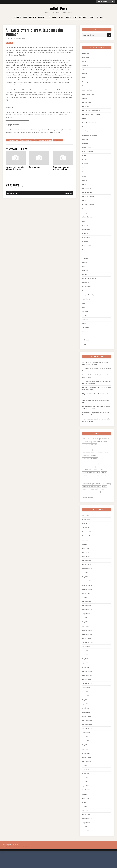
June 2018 (86, 755)
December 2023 (87, 575)
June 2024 (86, 563)
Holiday (85, 180)
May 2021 (85, 636)
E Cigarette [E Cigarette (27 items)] (87, 453)
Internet (85, 209)
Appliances (83, 17)
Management (86, 238)
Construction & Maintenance (91, 110)
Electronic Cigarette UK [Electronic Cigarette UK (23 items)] (91, 470)
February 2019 (87, 727)
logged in (17, 190)
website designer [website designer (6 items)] (89, 512)
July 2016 (85, 792)
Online (84, 254)
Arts (25, 17)
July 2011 (85, 841)
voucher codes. (11, 143)
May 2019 (85, 714)
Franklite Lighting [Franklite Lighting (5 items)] (89, 478)
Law (84, 221)
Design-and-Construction (90, 135)
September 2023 (87, 583)
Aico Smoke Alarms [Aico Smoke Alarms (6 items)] (94, 439)
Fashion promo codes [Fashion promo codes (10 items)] (90, 475)
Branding (85, 82)
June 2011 (86, 845)
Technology (86, 328)
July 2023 (85, 587)
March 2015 (86, 804)
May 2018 (85, 759)
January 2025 (87, 542)
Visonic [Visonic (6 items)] (108, 501)
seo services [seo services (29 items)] (87, 498)
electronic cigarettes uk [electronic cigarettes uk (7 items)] (92, 467)
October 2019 (87, 694)
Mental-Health (87, 246)
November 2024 (87, 550)
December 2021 (87, 616)
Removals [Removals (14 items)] (94, 489)
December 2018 (87, 735)
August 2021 (86, 628)
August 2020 (86, 661)
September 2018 (87, 743)
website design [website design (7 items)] (98, 506)
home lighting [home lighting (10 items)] (100, 481)
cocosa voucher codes (14, 140)
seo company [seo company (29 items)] (99, 495)
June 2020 (86, 669)
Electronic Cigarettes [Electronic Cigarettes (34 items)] (91, 464)
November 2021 (87, 620)
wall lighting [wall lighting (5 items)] (88, 504)
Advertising (86, 57)
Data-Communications (89, 123)
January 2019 (87, 731)
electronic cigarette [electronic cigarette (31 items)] (90, 461)
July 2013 (85, 821)
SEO (84, 307)
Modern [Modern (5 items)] (96, 484)
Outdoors (85, 258)
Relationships (86, 287)
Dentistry (85, 131)
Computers (42, 17)
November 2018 (87, 739)
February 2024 (87, 571)
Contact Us (17, 859)
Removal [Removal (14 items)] (86, 489)
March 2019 (86, 722)
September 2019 (87, 698)
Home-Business (87, 192)
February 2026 (87, 538)
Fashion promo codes (31, 140)
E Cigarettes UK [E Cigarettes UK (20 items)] (98, 453)
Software (85, 319)
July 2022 (85, 612)
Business (33, 17)
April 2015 (85, 800)
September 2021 (87, 624)
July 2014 (85, 809)
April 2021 (85, 641)
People (85, 262)
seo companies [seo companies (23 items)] (88, 495)
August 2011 (86, 837)
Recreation (86, 283)
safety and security (88, 295)
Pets (84, 266)
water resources (87, 336)
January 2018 (87, 772)
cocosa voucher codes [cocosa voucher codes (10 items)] (91, 447)
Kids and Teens (87, 217)
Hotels (84, 201)
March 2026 (86, 534)
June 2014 (86, 813)
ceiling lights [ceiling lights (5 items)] (101, 442)
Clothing (100, 17)
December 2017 (87, 776)
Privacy (10, 859)
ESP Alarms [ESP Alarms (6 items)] (106, 473)
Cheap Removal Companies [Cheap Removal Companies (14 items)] (92, 444)
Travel (84, 332)
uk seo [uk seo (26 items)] (101, 501)
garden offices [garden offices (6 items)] (88, 481)
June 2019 (86, 710)
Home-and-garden (88, 188)
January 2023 (87, 595)
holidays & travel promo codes (50, 140)
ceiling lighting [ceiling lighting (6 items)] (88, 442)
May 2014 (85, 817)
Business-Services (88, 94)
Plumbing (85, 270)
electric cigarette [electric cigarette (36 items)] (89, 456)
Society (85, 315)
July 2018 (85, 751)
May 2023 (85, 591)
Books (92, 17)
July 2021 (85, 632)
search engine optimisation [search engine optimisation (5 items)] (92, 492)
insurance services (88, 205)
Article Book (59, 8)
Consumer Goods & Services (91, 115)
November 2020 (87, 649)
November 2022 (87, 604)
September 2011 (87, 833)
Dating (84, 127)
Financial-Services (88, 151)
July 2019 (85, 706)
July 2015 (85, 796)
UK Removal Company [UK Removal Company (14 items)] (90, 501)
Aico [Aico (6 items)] (85, 439)
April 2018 (85, 763)
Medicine (85, 242)
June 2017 (86, 784)
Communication (87, 102)
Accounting (86, 53)
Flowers (85, 160)
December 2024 (87, 546)
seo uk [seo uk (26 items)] (96, 498)
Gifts (84, 168)
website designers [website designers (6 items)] (103, 512)
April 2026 (85, 530)
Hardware (85, 172)
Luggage (85, 233)
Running (85, 291)
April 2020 (85, 677)
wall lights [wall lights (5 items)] (98, 504)
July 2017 (85, 780)
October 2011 (87, 829)
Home (75, 17)
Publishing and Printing (89, 279)
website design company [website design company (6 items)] (91, 509)
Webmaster (86, 340)
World (84, 344)
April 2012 (85, 825)
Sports (84, 324)
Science (85, 303)
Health (68, 17)
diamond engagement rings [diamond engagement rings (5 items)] (92, 450)
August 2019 (86, 702)
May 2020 (85, 673)
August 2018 (86, 747)
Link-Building (86, 229)
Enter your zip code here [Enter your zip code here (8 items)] (92, 473)
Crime (84, 119)
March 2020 (86, 682)
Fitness (85, 156)
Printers (85, 274)
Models (85, 250)
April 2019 (85, 718)
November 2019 (87, 690)
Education (53, 17)
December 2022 (87, 600)
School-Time (86, 299)
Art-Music (17, 17)
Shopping (10, 43)
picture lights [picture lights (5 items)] (101, 487)
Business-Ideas (87, 90)
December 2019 (87, 686)
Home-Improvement (88, 196)
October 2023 (87, 579)
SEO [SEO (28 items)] (105, 492)
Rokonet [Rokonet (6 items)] (102, 489)
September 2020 (87, 657)
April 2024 (85, 567)
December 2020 (87, 645)
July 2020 (85, 665)
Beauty (85, 74)
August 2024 (86, 555)
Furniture (85, 164)
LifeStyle (85, 225)
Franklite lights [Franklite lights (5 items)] (103, 478)
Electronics (86, 143)
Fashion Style (87, 147)
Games (61, 17)
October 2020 (87, 653)
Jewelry (85, 213)
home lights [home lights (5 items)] (87, 484)
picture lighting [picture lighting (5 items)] (89, 487)
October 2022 (87, 608)
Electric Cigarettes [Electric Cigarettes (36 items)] (90, 458)
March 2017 (86, 788)
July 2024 (85, 559)
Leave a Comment (24, 38)
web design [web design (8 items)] (87, 506)
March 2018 (86, 768)
